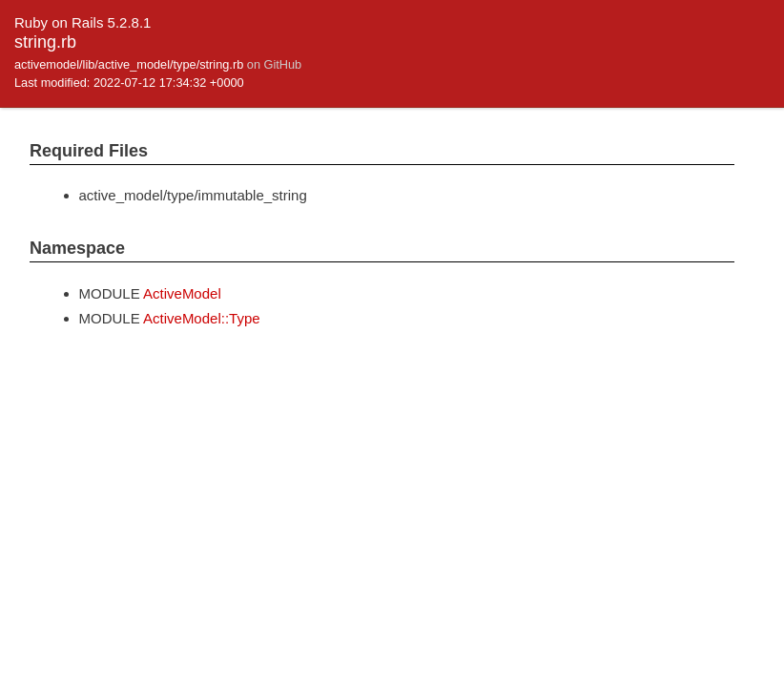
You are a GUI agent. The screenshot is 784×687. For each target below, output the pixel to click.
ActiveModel (182, 293)
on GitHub (274, 64)
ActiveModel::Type (202, 318)
